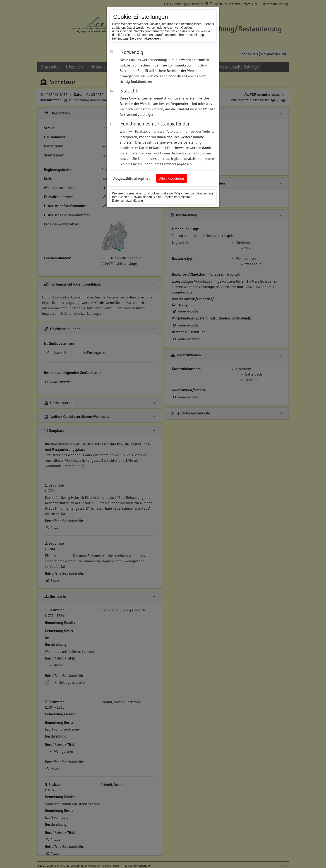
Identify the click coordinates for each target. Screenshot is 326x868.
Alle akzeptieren (172, 178)
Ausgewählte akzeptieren (133, 178)
